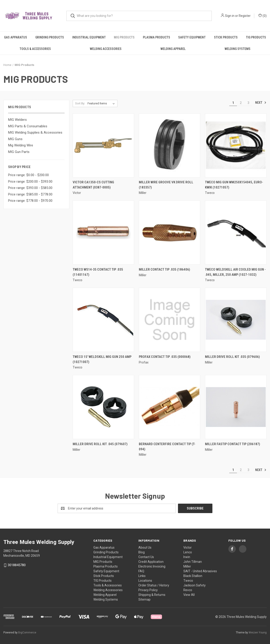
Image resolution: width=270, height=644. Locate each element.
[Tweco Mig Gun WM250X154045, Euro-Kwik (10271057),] (236, 145)
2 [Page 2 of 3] (241, 103)
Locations (145, 581)
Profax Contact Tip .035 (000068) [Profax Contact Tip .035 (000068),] (165, 357)
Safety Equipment (192, 37)
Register (245, 16)
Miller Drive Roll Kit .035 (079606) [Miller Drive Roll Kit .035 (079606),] (232, 357)
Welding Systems (237, 49)
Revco (188, 590)
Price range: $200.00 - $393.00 (30, 182)
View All (189, 595)
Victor (188, 548)
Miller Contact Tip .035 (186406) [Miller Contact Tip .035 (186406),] (164, 269)
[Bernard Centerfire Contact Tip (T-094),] (170, 407)
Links (142, 576)
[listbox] (102, 103)
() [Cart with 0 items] (262, 16)
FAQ (141, 571)
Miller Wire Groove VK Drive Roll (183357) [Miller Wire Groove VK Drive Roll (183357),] (166, 185)
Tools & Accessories (35, 49)
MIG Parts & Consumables (28, 126)
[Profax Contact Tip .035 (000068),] (170, 320)
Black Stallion (193, 576)
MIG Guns (15, 139)
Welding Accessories (106, 49)
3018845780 (17, 565)
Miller (187, 566)
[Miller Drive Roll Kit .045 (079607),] (103, 407)
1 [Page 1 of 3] (233, 103)
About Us (145, 548)
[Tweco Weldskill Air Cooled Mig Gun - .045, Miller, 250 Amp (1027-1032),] (236, 232)
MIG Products (124, 37)
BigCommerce (27, 633)
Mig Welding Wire (21, 145)
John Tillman (193, 562)
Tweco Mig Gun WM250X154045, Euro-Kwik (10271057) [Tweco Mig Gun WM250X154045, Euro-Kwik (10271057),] (234, 185)
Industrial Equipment (89, 37)
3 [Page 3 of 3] (248, 103)
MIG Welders (17, 120)
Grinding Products (50, 37)
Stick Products (226, 37)
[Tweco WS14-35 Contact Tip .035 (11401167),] (103, 232)
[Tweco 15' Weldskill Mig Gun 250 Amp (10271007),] (103, 320)
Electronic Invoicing (152, 566)
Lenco (188, 552)
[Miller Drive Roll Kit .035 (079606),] (236, 320)
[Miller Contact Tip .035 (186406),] (170, 232)
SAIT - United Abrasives (200, 571)
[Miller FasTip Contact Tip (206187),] (236, 407)
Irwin (187, 557)
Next (261, 103)
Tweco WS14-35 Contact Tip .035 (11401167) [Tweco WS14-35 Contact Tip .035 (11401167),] (98, 272)
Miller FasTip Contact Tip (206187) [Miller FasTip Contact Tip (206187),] (233, 444)
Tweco (188, 581)
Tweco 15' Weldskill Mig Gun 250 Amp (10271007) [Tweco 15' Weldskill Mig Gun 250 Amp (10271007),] (102, 359)
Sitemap (144, 599)
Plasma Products (156, 37)
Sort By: (80, 103)
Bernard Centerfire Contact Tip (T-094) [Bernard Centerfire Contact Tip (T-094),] (167, 447)
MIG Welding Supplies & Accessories (35, 132)
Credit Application (151, 562)
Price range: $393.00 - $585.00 (30, 188)
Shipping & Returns (152, 595)
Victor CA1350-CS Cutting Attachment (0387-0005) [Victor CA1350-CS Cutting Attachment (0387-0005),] (93, 185)
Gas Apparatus (16, 37)
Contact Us (146, 557)
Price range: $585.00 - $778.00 (30, 194)
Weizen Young (258, 633)
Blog (142, 552)
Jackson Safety (195, 585)
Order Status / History (154, 585)
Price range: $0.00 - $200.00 (28, 175)
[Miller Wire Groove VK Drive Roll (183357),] (170, 145)
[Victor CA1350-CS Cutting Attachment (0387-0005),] (103, 145)
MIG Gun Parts (19, 152)
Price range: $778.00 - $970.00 (30, 201)
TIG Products (256, 37)
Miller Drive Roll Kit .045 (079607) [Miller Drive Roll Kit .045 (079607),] (100, 444)
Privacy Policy (148, 590)
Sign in (230, 16)
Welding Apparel (173, 49)
